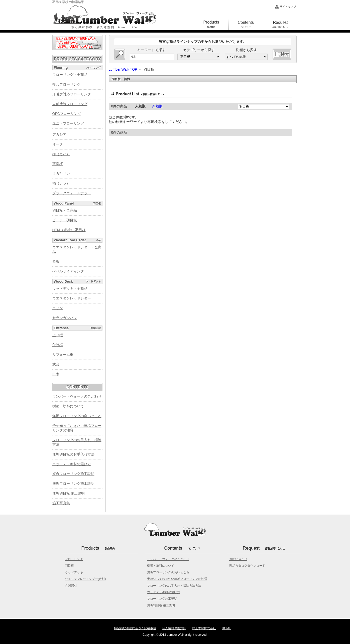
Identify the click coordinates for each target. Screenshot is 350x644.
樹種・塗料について (68, 406)
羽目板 (69, 566)
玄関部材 (71, 586)
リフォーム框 (63, 355)
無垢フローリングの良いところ (77, 416)
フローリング (74, 559)
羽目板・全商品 (65, 210)
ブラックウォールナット (72, 193)
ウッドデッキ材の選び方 (72, 464)
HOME (226, 628)
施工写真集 (61, 503)
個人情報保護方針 (174, 628)
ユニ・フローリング (68, 123)
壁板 (56, 261)
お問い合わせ (238, 559)
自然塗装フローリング (70, 104)
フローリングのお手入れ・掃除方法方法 (174, 586)
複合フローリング (66, 84)
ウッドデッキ (74, 572)
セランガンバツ (65, 318)
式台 (56, 364)
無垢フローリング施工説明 (73, 484)
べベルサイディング (68, 271)
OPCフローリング (67, 114)
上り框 (58, 335)
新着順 (157, 106)
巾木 (56, 374)
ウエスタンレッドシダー (72, 298)
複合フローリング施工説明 (73, 474)
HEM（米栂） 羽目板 (69, 230)
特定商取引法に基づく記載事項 (135, 628)
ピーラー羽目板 (65, 220)
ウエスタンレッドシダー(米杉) (85, 579)
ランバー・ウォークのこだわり (77, 396)
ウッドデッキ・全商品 (70, 288)
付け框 (58, 345)
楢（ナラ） (61, 183)
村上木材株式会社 (204, 628)
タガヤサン (61, 174)
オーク (58, 144)
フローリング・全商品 (70, 75)
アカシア (59, 134)
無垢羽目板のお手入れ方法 (73, 454)
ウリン (58, 308)
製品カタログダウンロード (247, 566)
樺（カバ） (61, 154)
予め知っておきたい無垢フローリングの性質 (177, 579)
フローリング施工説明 (162, 599)
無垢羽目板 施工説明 (69, 493)
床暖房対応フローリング (72, 94)
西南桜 (58, 164)
